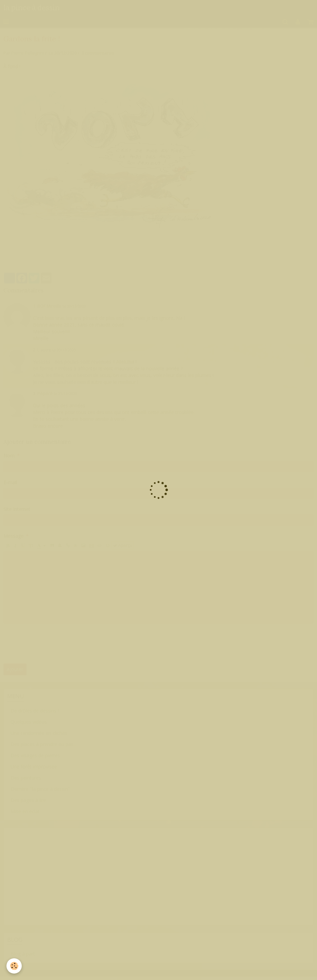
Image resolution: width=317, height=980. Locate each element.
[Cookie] (14, 966)
